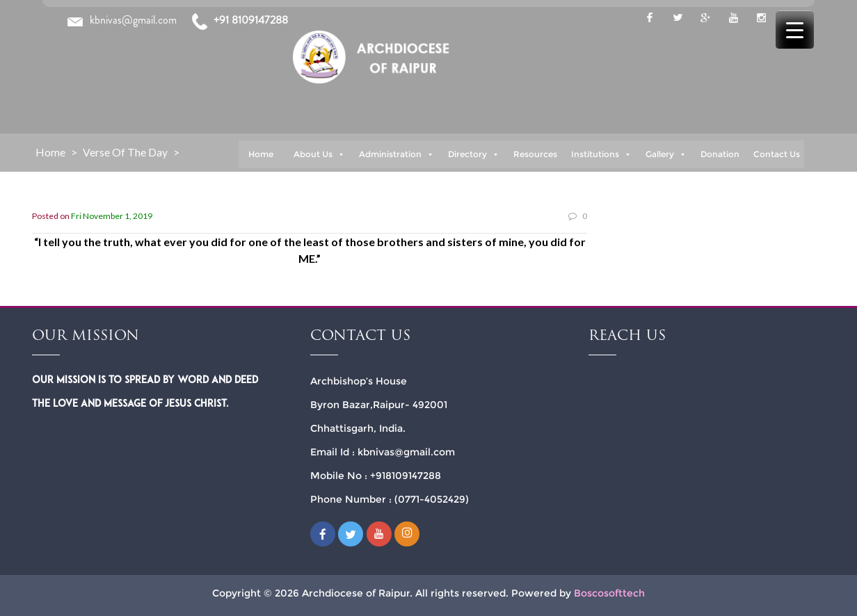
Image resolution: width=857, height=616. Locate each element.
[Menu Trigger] (795, 30)
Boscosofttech (609, 592)
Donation (720, 154)
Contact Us (777, 154)
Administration (397, 154)
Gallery (666, 154)
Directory (474, 154)
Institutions (601, 154)
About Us (319, 154)
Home (261, 154)
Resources (535, 154)
